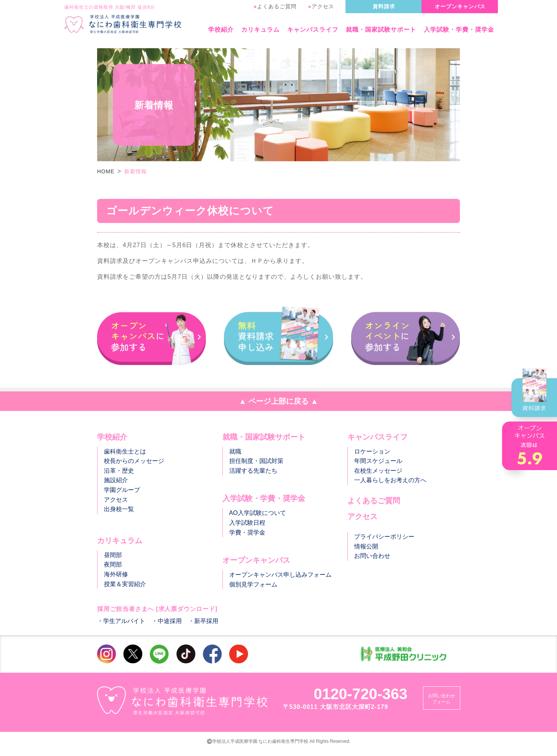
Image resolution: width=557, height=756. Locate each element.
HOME (106, 171)
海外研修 (116, 574)
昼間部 (113, 555)
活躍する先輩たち (253, 471)
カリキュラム (260, 30)
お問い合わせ (372, 556)
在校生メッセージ (378, 471)
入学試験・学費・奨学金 (459, 30)
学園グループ (122, 490)
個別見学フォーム (253, 584)
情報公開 (366, 546)
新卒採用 (206, 621)
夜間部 (113, 564)
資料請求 (384, 6)
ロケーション (372, 451)
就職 (235, 451)
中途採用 (170, 621)
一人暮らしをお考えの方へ (390, 480)
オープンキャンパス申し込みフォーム (280, 575)
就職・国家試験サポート (381, 30)
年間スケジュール (378, 461)
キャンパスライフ (313, 30)
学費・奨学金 (247, 532)
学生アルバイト (124, 621)
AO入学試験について (258, 513)
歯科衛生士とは (125, 451)
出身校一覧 (119, 509)
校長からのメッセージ (134, 461)
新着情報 (135, 171)
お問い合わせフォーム (441, 699)
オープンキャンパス (460, 6)
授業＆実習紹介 (125, 584)
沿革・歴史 (119, 471)
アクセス (321, 6)
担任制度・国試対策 (256, 461)
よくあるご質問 (275, 6)
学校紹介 (221, 30)
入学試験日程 (247, 523)
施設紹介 (116, 480)
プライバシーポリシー (384, 537)
